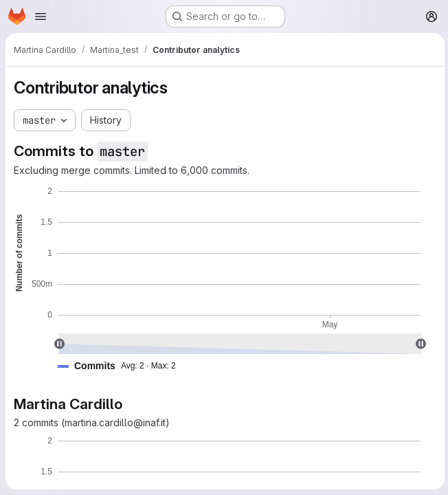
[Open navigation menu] (41, 16)
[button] (122, 366)
